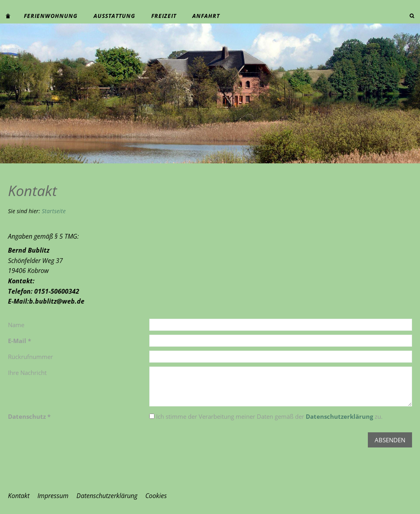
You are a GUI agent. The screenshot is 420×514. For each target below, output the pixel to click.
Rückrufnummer (30, 357)
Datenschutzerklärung (339, 416)
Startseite (54, 211)
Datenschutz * (29, 416)
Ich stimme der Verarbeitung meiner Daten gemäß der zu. (266, 416)
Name (16, 325)
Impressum (53, 496)
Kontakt (19, 496)
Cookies (156, 496)
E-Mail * (20, 341)
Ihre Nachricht (27, 373)
